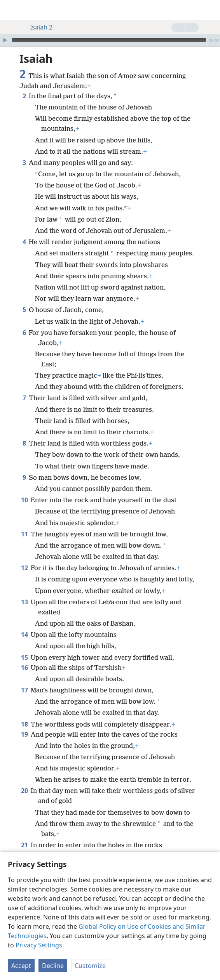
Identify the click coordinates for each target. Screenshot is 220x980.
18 (24, 724)
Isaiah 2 (37, 27)
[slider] (109, 40)
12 (24, 568)
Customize (90, 966)
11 (24, 534)
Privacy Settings (39, 945)
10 (24, 500)
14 (24, 635)
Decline (53, 966)
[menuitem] (12, 10)
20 (24, 791)
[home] (12, 10)
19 (24, 734)
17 (24, 690)
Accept (21, 966)
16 (24, 668)
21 (24, 845)
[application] (110, 40)
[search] (210, 10)
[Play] (5, 40)
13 (24, 602)
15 (24, 657)
